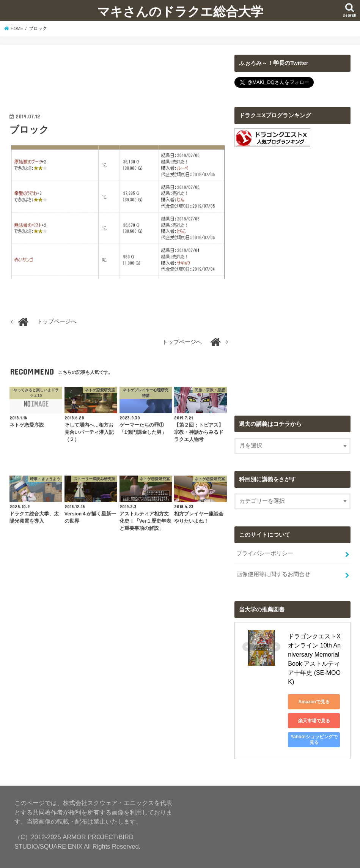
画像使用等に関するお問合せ (273, 573)
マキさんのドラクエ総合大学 (180, 11)
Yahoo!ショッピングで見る (322, 720)
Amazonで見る (322, 682)
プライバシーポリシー (265, 553)
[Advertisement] (119, 74)
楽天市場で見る (322, 701)
